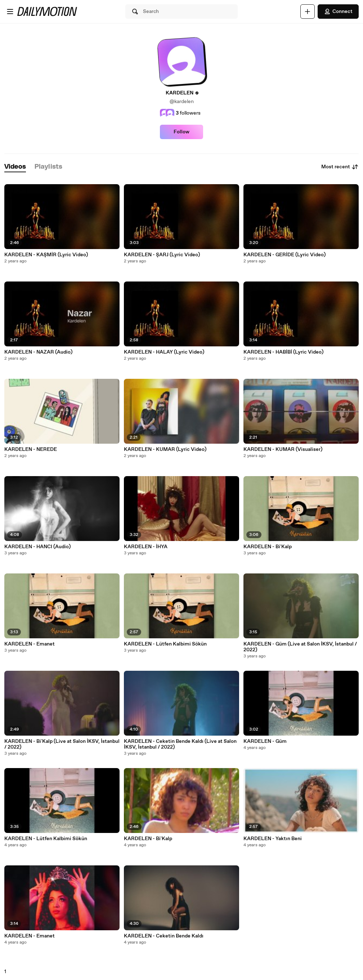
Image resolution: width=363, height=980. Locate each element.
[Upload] (308, 12)
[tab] (15, 167)
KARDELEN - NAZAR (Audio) (38, 352)
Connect (338, 12)
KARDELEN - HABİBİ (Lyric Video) (283, 352)
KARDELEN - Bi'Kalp (148, 839)
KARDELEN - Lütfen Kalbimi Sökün (46, 839)
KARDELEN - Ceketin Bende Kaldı (164, 936)
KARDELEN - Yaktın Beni (273, 839)
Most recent (340, 167)
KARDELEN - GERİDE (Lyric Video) (284, 255)
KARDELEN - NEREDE (31, 449)
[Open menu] (10, 12)
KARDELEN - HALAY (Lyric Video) (164, 352)
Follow (181, 132)
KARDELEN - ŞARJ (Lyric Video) (162, 255)
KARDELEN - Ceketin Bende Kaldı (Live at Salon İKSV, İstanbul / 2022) (180, 744)
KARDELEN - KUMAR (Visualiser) (283, 449)
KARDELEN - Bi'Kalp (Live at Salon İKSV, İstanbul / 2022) (62, 744)
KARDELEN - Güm (265, 741)
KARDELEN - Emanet (30, 644)
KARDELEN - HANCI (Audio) (37, 547)
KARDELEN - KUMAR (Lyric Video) (165, 449)
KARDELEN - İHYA (146, 547)
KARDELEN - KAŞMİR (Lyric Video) (46, 255)
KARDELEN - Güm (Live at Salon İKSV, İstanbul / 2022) (300, 647)
